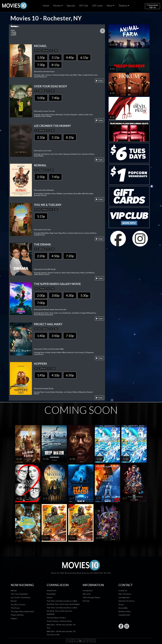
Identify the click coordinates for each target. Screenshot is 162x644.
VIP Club (84, 6)
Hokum (49, 597)
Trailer (99, 81)
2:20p (41, 256)
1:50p (41, 57)
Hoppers (14, 618)
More (110, 6)
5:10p (55, 137)
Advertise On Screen (126, 601)
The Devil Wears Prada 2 (56, 618)
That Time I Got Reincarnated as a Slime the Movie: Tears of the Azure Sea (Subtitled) (62, 611)
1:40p (41, 336)
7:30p (41, 65)
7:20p (70, 256)
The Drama (15, 608)
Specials (71, 6)
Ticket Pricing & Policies (91, 597)
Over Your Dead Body (19, 594)
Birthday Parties (125, 611)
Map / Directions (125, 594)
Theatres (123, 6)
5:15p (41, 216)
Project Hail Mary (17, 615)
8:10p (70, 137)
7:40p (55, 98)
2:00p (41, 295)
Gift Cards (97, 6)
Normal (14, 601)
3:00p (55, 295)
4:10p (55, 375)
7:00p (41, 303)
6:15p (84, 57)
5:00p (41, 98)
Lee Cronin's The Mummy (21, 597)
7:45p (55, 177)
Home (46, 6)
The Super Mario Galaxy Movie (22, 611)
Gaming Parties (124, 615)
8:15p (55, 65)
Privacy (121, 604)
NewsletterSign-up (152, 6)
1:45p (41, 375)
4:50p (55, 256)
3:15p (55, 57)
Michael (14, 590)
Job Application (124, 597)
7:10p (70, 336)
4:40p (70, 57)
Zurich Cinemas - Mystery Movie (59, 621)
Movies (57, 6)
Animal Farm (52, 590)
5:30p (84, 295)
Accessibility (123, 608)
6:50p (70, 375)
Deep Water (51, 594)
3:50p (55, 336)
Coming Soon (88, 590)
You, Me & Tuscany (18, 604)
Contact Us (123, 590)
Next (103, 31)
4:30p (70, 295)
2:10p (41, 137)
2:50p (41, 177)
